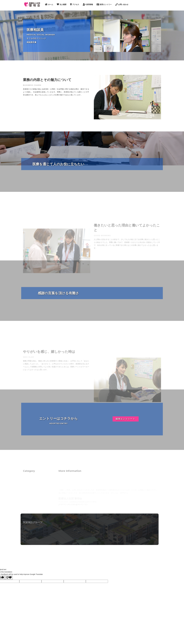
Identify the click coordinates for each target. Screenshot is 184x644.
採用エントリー (126, 419)
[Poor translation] (9, 578)
